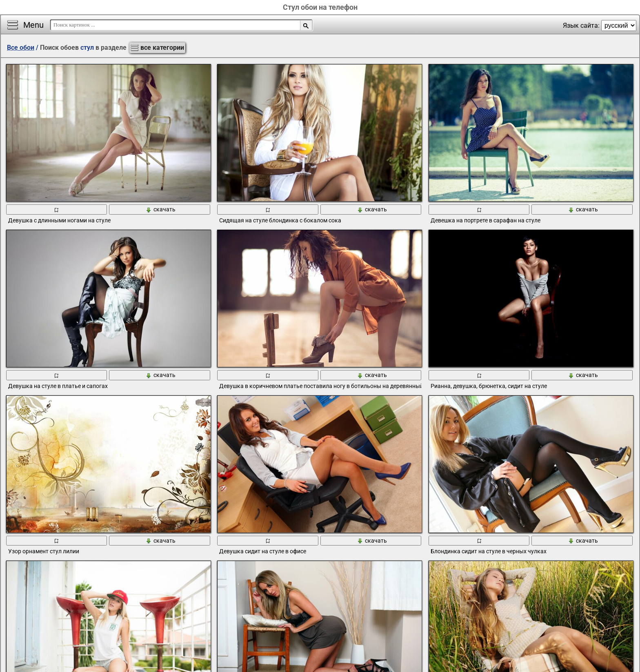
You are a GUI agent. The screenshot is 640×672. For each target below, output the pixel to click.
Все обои (21, 48)
